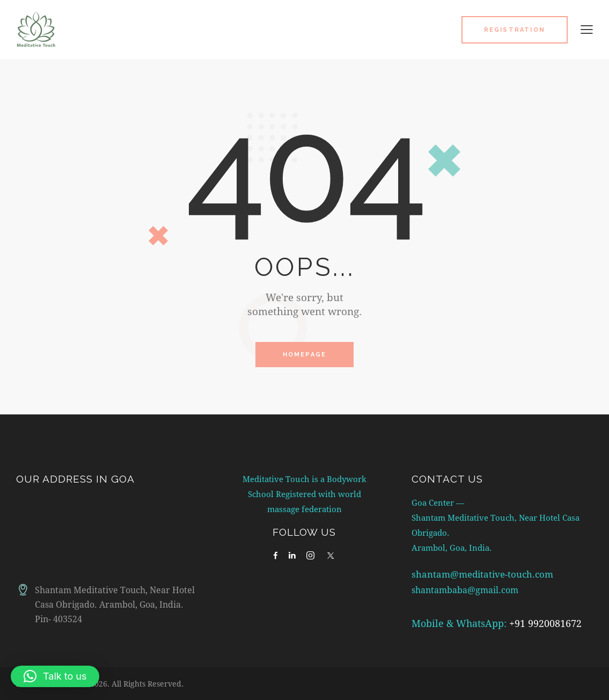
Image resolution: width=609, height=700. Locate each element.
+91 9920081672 (545, 624)
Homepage (305, 355)
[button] (587, 29)
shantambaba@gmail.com (468, 590)
